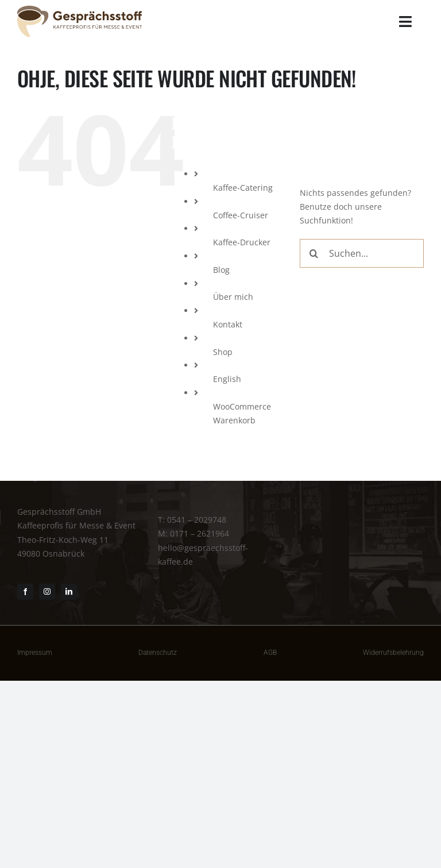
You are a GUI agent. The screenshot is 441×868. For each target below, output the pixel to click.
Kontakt (228, 324)
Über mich (233, 297)
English (227, 379)
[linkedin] (69, 592)
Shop (223, 352)
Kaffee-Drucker (242, 242)
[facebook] (25, 592)
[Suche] (314, 253)
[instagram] (47, 592)
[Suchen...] (362, 253)
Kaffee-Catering (243, 188)
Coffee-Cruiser (241, 215)
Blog (221, 270)
